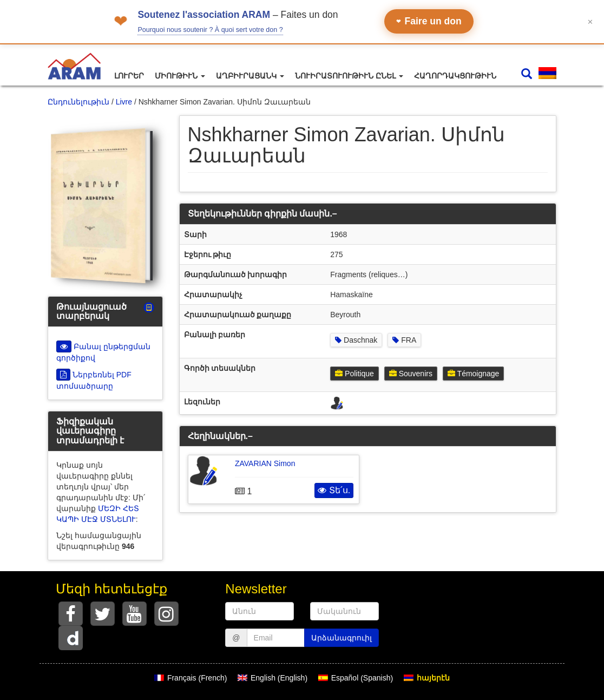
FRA (404, 340)
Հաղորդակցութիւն (455, 76)
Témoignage (473, 374)
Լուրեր (129, 76)
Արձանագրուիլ (342, 638)
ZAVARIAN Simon (265, 463)
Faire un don (429, 21)
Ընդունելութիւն (78, 102)
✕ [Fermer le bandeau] (590, 21)
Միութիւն (180, 76)
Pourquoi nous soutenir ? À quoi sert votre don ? (210, 30)
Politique (354, 374)
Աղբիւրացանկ (250, 76)
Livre (124, 102)
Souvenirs (411, 374)
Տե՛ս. (334, 490)
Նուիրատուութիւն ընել (349, 76)
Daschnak (356, 340)
